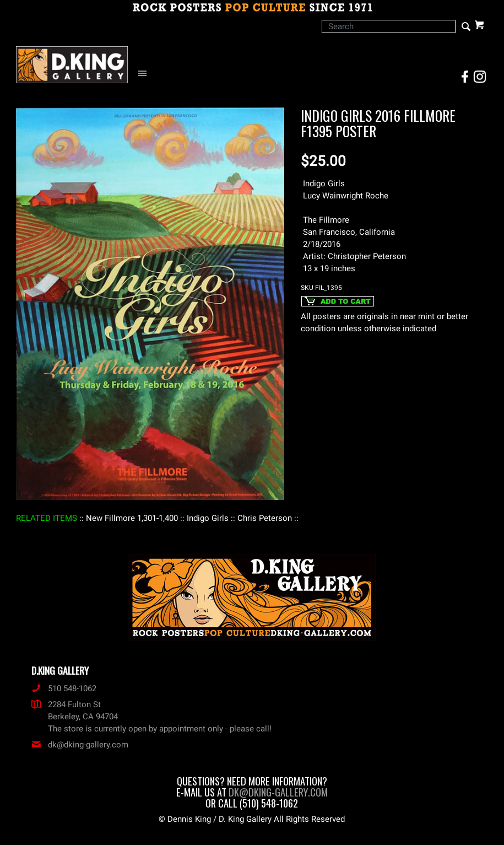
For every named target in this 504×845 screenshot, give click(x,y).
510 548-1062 (64, 688)
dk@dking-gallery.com (80, 745)
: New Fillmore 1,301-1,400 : (132, 518)
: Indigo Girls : (208, 518)
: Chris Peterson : (265, 518)
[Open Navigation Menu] (145, 74)
